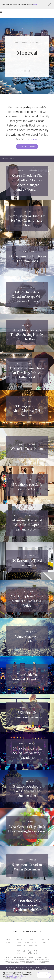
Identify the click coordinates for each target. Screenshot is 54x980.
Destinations (22, 42)
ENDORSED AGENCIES (27, 943)
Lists (21, 252)
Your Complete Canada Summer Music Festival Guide (27, 601)
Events (30, 401)
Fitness (20, 325)
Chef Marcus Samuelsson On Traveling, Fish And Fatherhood (27, 373)
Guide (32, 287)
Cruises (23, 287)
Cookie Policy (16, 978)
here (35, 4)
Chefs (20, 363)
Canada (36, 42)
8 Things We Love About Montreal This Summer (27, 411)
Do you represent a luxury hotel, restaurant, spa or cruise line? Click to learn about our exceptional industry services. (27, 969)
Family (22, 708)
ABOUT (9, 939)
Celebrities (20, 211)
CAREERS (33, 939)
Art (22, 401)
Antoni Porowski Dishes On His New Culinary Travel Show (27, 221)
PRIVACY (21, 946)
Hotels (20, 171)
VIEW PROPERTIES (27, 147)
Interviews (32, 171)
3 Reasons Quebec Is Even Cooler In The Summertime (27, 791)
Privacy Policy (12, 976)
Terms (23, 976)
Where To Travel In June (27, 449)
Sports (31, 670)
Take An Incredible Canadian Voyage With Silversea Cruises (27, 297)
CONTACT (33, 946)
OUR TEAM (20, 939)
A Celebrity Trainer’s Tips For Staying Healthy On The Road (27, 335)
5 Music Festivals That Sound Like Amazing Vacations (27, 753)
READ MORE (33, 140)
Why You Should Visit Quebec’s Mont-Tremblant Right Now (27, 905)
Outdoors (31, 252)
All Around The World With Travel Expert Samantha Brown (27, 525)
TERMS (43, 943)
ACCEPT (44, 975)
